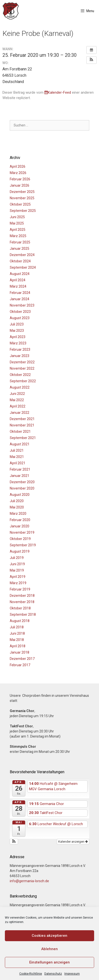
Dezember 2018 (22, 596)
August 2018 (20, 621)
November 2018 (22, 602)
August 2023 (20, 318)
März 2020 (18, 514)
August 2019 (20, 551)
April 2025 (18, 230)
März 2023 (18, 343)
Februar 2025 (20, 242)
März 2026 (18, 173)
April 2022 (18, 406)
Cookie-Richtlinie (31, 974)
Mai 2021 (17, 457)
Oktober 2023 (20, 312)
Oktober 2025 (20, 204)
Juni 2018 (17, 633)
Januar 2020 (20, 526)
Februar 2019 (20, 589)
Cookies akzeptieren (49, 936)
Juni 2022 (17, 394)
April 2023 (18, 337)
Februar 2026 (20, 179)
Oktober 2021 (20, 432)
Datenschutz (53, 974)
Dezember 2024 (22, 255)
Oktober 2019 (20, 539)
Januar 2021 (20, 476)
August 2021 (20, 444)
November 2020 (22, 488)
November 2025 (22, 198)
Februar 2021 (20, 469)
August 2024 (20, 274)
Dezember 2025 (22, 192)
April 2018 (18, 646)
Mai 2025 (17, 223)
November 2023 (22, 305)
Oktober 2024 (20, 261)
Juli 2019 (17, 558)
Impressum (72, 974)
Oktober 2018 (20, 608)
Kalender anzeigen (73, 842)
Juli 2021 (17, 450)
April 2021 (18, 463)
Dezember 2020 (22, 482)
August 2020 (20, 495)
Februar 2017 (20, 665)
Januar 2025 (20, 249)
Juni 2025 (17, 217)
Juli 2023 (17, 324)
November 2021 (22, 425)
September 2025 (23, 211)
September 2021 (23, 438)
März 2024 (18, 286)
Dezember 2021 (22, 419)
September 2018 (23, 615)
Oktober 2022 (20, 375)
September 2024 (23, 267)
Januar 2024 (20, 299)
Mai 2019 (17, 570)
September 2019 (23, 545)
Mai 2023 (17, 331)
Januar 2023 (20, 356)
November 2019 (22, 532)
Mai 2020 (17, 507)
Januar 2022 (20, 413)
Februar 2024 (20, 293)
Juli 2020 (17, 501)
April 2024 (18, 280)
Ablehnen (49, 949)
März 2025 (18, 236)
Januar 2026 (20, 185)
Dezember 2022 (22, 362)
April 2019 (18, 577)
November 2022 (22, 368)
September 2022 (23, 381)
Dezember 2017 (22, 659)
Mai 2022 (17, 400)
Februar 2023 (20, 349)
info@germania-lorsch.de (29, 881)
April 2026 (18, 166)
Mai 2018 (17, 640)
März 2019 (18, 583)
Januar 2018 (20, 652)
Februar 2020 (20, 520)
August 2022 (20, 387)
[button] (91, 60)
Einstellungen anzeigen (49, 962)
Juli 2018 (17, 627)
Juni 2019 (17, 564)
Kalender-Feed (58, 92)
